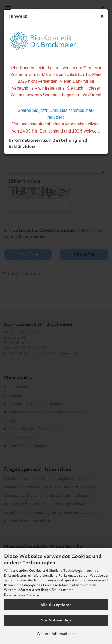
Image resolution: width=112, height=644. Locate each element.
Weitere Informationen (56, 634)
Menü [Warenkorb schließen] (8, 8)
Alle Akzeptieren (56, 605)
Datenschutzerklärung (21, 594)
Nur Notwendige (56, 620)
